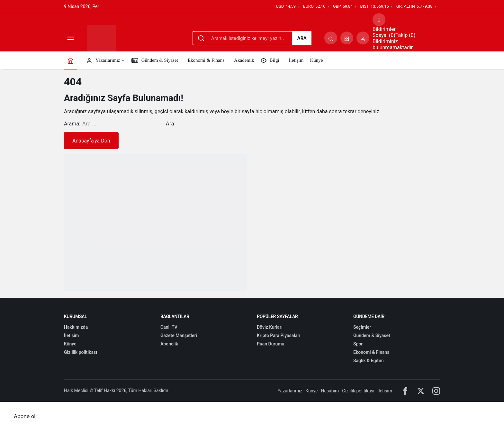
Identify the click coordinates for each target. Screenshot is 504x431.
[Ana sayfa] (70, 60)
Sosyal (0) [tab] (384, 35)
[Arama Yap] (331, 38)
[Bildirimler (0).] (379, 20)
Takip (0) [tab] (405, 35)
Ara (302, 38)
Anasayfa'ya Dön (91, 141)
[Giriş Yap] (363, 38)
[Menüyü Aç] (70, 38)
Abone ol (25, 416)
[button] (347, 38)
